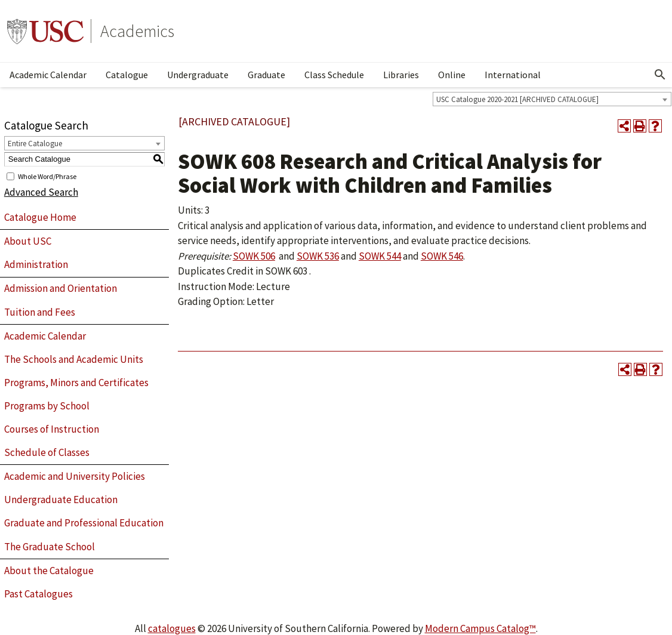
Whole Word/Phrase (47, 176)
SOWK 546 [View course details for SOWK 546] (442, 256)
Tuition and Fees (40, 312)
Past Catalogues (38, 594)
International (513, 75)
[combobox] (552, 99)
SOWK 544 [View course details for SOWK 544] (380, 256)
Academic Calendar (48, 75)
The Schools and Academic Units (74, 359)
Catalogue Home (40, 217)
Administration (36, 264)
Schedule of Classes (47, 452)
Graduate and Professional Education (84, 523)
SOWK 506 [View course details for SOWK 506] (254, 256)
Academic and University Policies (75, 476)
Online (452, 75)
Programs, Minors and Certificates (76, 383)
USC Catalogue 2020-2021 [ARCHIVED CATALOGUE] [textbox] (517, 99)
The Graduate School (50, 547)
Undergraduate (198, 75)
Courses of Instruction (52, 429)
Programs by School (47, 406)
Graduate (266, 75)
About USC (28, 241)
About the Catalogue (49, 571)
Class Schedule (334, 75)
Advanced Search (41, 192)
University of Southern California (45, 31)
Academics (137, 31)
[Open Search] (660, 75)
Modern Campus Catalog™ (480, 628)
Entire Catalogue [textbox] (35, 144)
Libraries (401, 75)
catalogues (172, 628)
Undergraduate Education (61, 500)
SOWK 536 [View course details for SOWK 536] (318, 256)
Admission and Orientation (61, 288)
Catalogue (127, 75)
